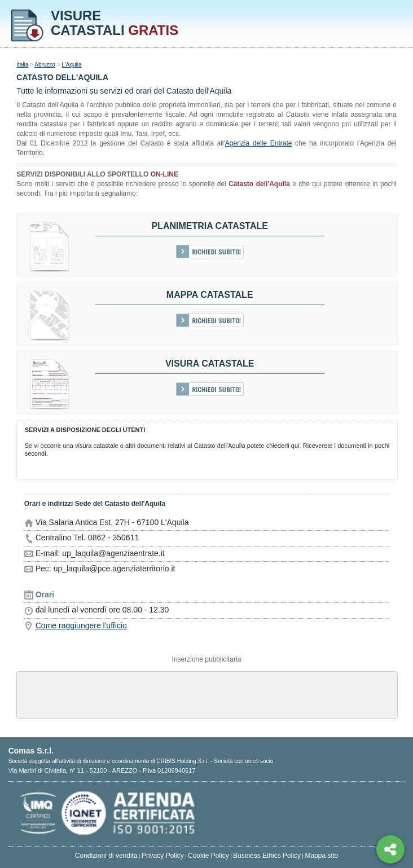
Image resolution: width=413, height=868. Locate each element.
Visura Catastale (210, 363)
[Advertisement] (207, 694)
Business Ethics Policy (267, 856)
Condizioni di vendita (106, 856)
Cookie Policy (208, 856)
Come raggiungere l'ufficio (81, 625)
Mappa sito (321, 856)
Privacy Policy (163, 856)
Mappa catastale (210, 295)
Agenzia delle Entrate (259, 143)
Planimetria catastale (210, 226)
